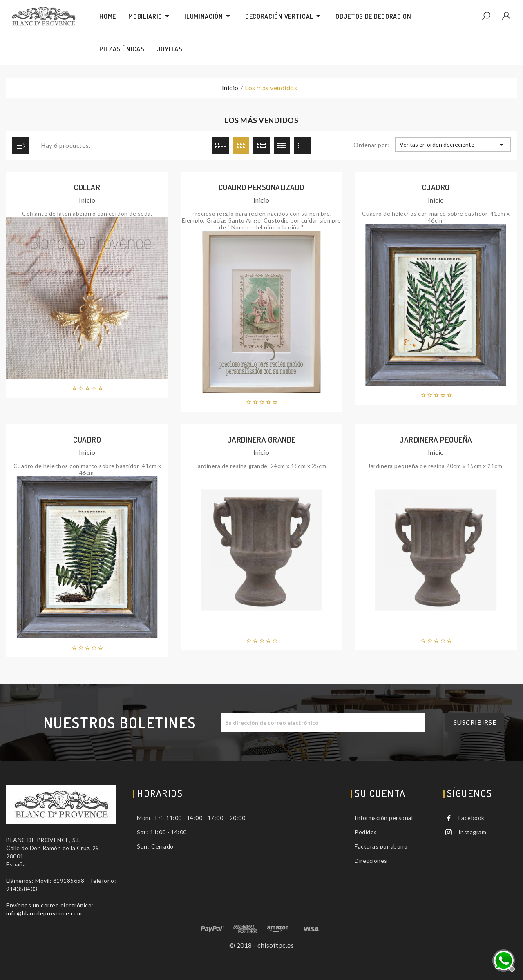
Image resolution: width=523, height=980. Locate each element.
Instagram (473, 832)
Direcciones (371, 861)
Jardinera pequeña (436, 440)
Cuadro (436, 187)
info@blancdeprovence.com (44, 913)
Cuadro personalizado (261, 187)
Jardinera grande (261, 440)
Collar (87, 187)
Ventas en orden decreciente (453, 145)
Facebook (472, 818)
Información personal (384, 818)
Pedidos (366, 832)
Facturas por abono (381, 846)
